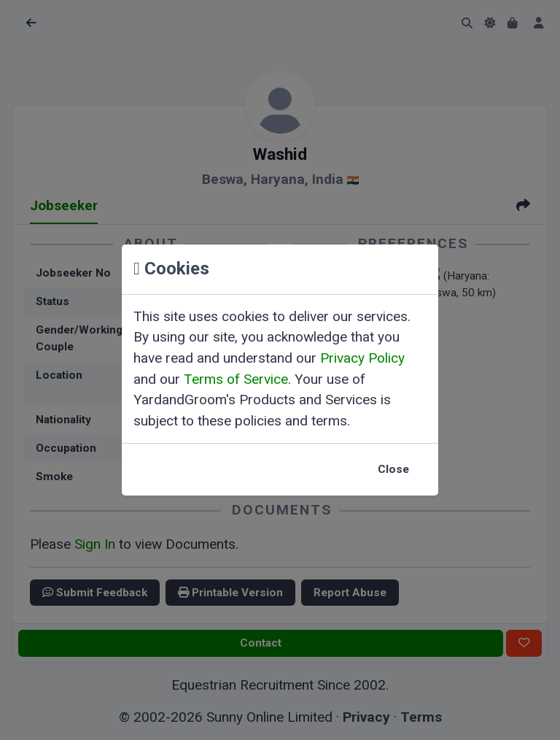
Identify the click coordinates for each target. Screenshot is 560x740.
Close (393, 469)
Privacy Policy (362, 358)
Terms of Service (236, 379)
